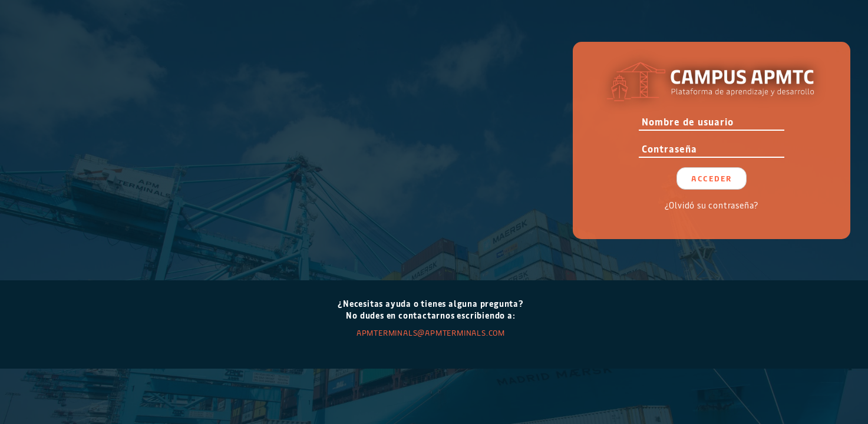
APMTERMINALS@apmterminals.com (431, 332)
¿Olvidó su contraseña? (712, 205)
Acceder (712, 178)
